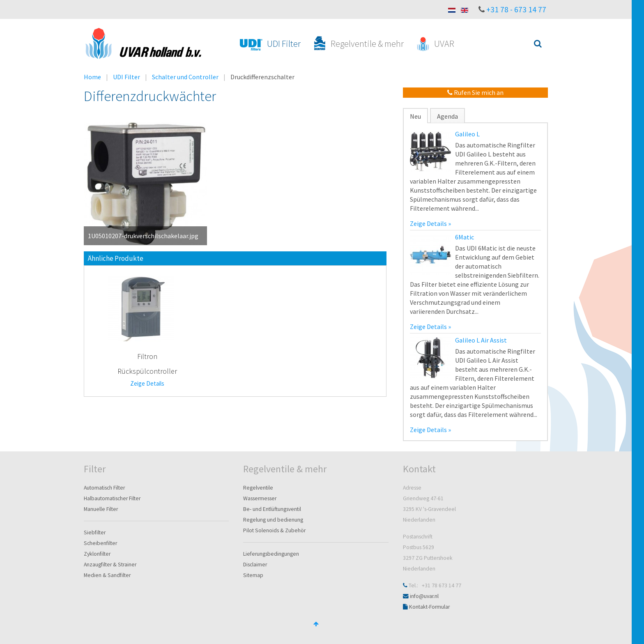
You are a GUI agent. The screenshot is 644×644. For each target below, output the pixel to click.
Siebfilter (95, 532)
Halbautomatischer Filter (112, 498)
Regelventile (258, 488)
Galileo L (467, 134)
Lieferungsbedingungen (271, 554)
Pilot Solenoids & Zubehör (274, 530)
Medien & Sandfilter (107, 575)
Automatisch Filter (104, 488)
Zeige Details (147, 383)
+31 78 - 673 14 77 (516, 9)
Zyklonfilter (97, 554)
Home (92, 77)
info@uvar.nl (424, 596)
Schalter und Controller (185, 77)
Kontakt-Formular (429, 607)
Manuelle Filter (101, 509)
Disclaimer (255, 565)
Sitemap (253, 575)
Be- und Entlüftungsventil (272, 509)
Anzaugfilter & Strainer (110, 565)
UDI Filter (126, 77)
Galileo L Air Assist (481, 340)
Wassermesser (260, 498)
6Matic (465, 237)
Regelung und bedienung (273, 520)
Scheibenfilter (100, 543)
